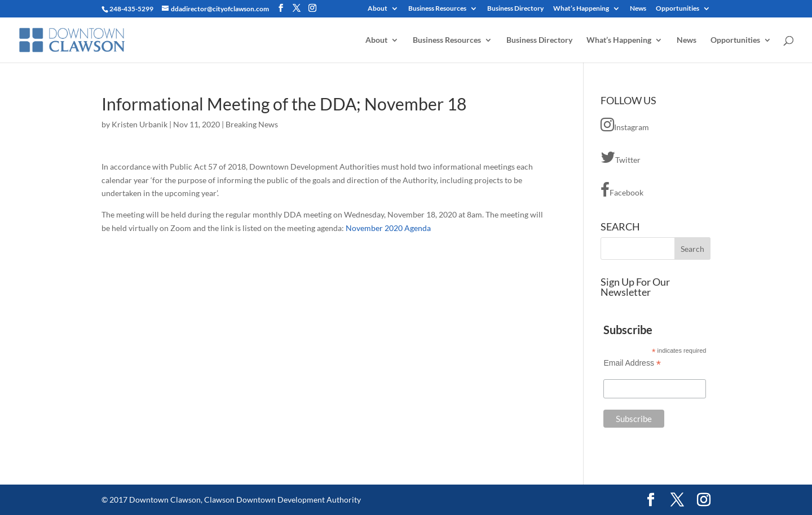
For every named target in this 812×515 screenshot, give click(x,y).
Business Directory (515, 9)
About (378, 9)
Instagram (625, 125)
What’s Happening (581, 9)
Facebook (622, 190)
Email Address (632, 363)
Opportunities (678, 9)
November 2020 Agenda (388, 228)
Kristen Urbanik (140, 124)
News (638, 9)
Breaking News (252, 124)
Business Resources (437, 9)
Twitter (621, 157)
